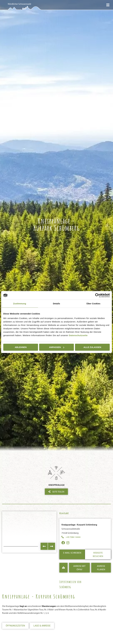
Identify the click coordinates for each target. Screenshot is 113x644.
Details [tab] (56, 304)
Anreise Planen (101, 568)
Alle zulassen (92, 347)
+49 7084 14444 (73, 537)
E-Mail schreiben (72, 553)
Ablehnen (21, 347)
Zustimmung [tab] (20, 304)
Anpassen (57, 347)
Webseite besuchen (98, 554)
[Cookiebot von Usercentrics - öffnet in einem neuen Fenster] (97, 295)
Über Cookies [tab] (93, 304)
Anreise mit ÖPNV (79, 568)
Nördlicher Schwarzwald (19, 4)
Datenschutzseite (78, 335)
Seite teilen (56, 492)
